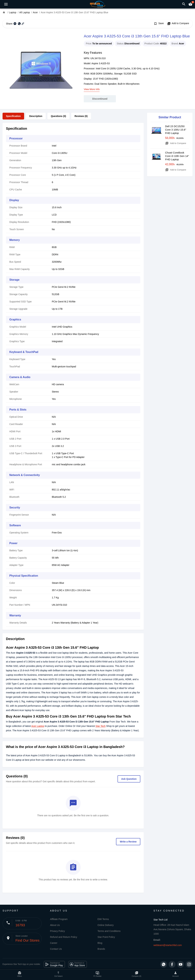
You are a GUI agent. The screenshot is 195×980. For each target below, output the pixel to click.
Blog (100, 943)
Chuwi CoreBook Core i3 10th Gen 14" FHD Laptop (177, 156)
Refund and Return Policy (64, 937)
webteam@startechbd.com (168, 945)
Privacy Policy (57, 931)
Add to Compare (178, 24)
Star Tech (100, 726)
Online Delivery (106, 925)
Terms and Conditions (109, 931)
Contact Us (56, 949)
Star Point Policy (106, 937)
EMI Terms (103, 919)
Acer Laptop (38, 726)
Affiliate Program (59, 919)
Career (54, 943)
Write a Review (128, 842)
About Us (55, 925)
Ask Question (129, 779)
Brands (101, 949)
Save (159, 24)
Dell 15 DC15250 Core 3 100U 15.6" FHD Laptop (176, 130)
